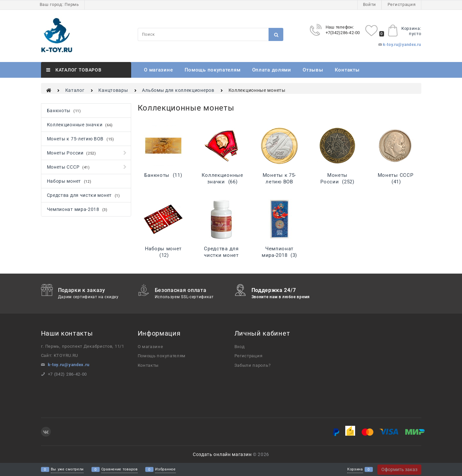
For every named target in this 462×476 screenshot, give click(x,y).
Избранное (165, 470)
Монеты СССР (396, 178)
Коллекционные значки (222, 178)
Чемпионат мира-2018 (279, 252)
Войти (370, 4)
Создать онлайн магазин (222, 454)
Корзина (355, 470)
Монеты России (337, 178)
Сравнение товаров (120, 470)
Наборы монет (163, 252)
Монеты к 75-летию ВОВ (279, 182)
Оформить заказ (399, 469)
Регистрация (402, 4)
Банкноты (163, 175)
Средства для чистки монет (221, 255)
